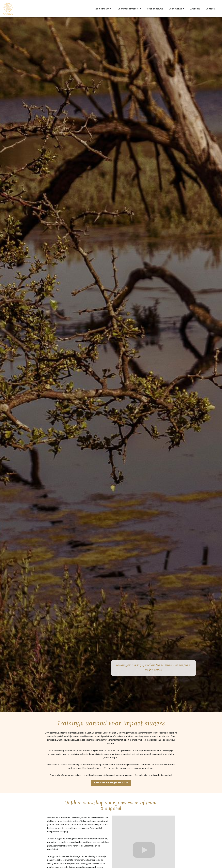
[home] (8, 9)
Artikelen (195, 9)
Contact (210, 9)
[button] (103, 9)
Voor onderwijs (155, 9)
